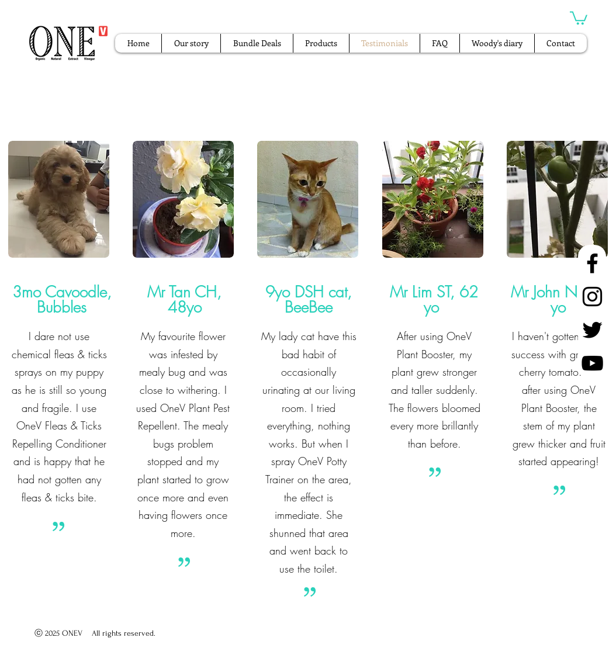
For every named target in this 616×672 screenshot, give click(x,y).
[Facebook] (592, 263)
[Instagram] (592, 297)
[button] (579, 17)
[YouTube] (592, 363)
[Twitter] (592, 330)
